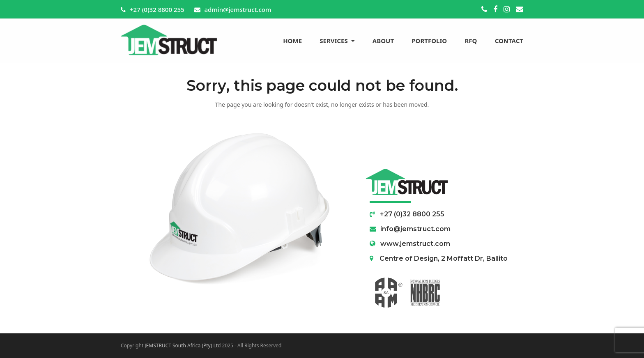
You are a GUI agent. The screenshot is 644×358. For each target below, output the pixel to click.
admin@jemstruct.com (238, 9)
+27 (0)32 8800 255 (157, 9)
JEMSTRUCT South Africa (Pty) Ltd (183, 345)
